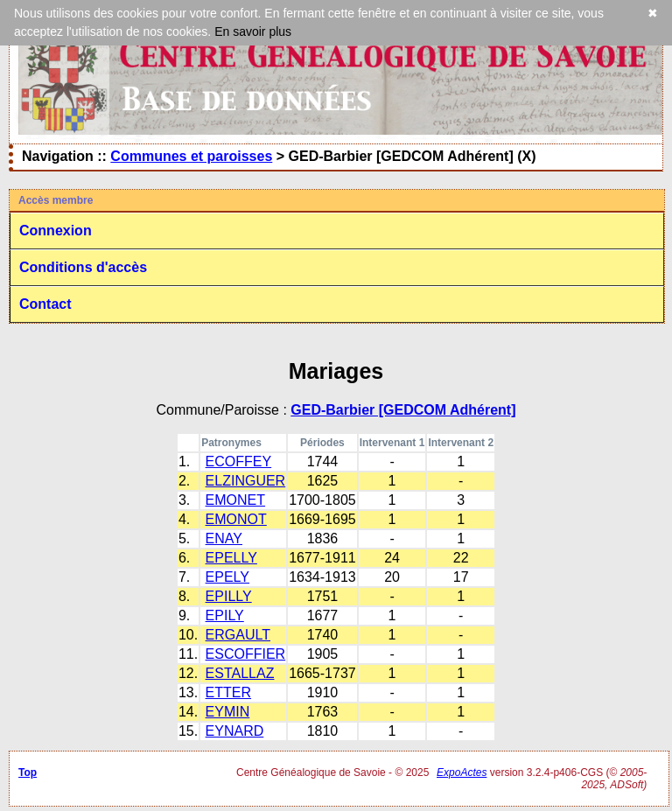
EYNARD (235, 731)
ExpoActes (462, 773)
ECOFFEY (239, 461)
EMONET (235, 500)
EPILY (225, 615)
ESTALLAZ (240, 673)
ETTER (228, 692)
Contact (45, 304)
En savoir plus (253, 31)
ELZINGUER (246, 481)
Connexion (56, 231)
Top (28, 773)
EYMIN (228, 712)
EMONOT (236, 519)
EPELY (227, 577)
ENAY (224, 538)
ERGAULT (238, 635)
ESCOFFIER (246, 654)
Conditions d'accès (83, 267)
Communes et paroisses (191, 156)
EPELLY (231, 558)
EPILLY (229, 596)
